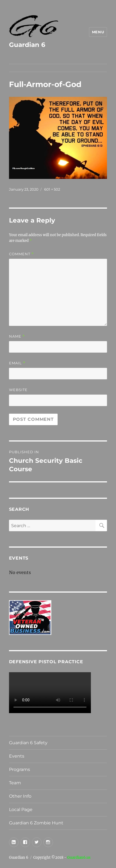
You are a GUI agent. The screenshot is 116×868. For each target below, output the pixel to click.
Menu (98, 32)
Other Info (20, 796)
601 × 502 (52, 189)
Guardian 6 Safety (28, 743)
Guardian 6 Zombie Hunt (36, 823)
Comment (21, 254)
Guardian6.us (79, 858)
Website (18, 390)
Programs (20, 769)
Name (17, 336)
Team (15, 783)
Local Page (21, 810)
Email (17, 363)
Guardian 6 (27, 45)
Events (17, 756)
